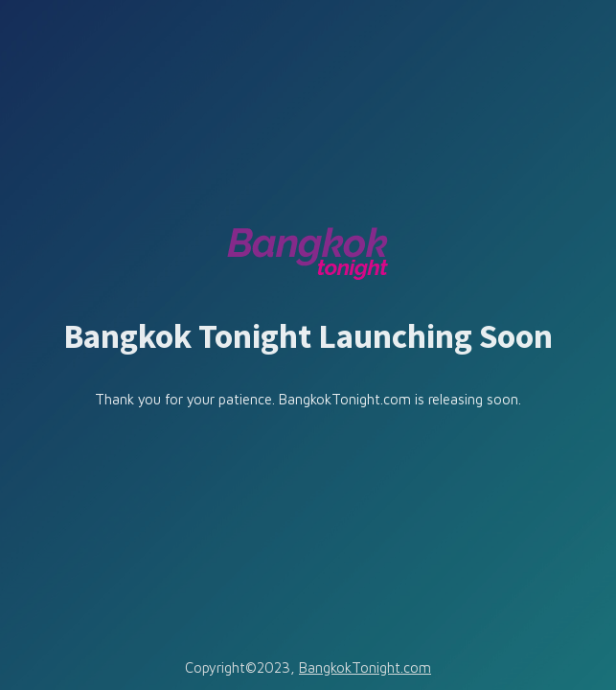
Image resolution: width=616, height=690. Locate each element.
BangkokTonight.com (365, 667)
